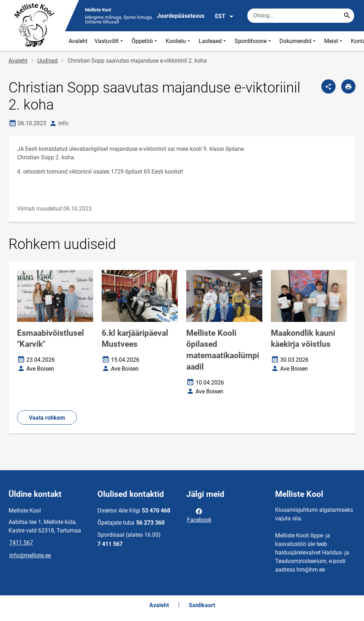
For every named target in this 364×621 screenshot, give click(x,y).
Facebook (199, 515)
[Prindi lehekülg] (348, 86)
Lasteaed (213, 41)
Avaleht (78, 41)
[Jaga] (328, 86)
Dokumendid (298, 41)
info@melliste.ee (30, 555)
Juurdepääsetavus (181, 16)
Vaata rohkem (47, 418)
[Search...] (347, 16)
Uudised (47, 61)
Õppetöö (145, 41)
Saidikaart (202, 605)
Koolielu (179, 41)
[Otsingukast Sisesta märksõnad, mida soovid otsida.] (301, 16)
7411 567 (21, 543)
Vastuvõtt (109, 41)
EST (224, 16)
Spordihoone (253, 41)
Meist (334, 41)
